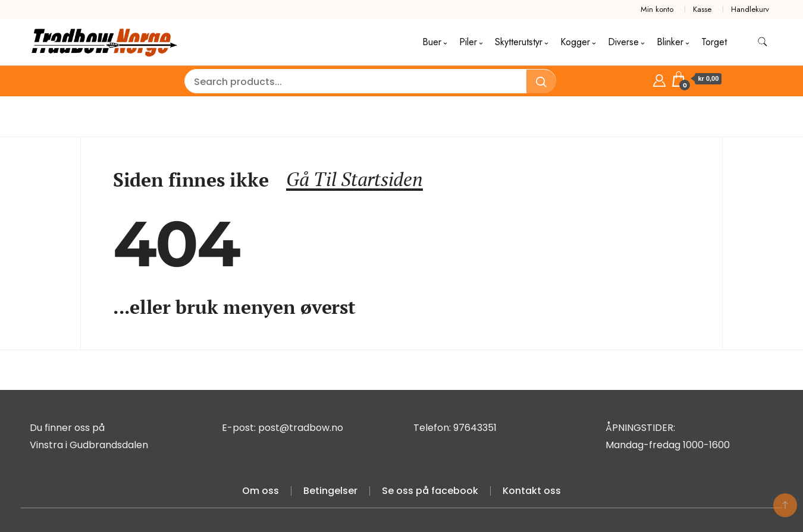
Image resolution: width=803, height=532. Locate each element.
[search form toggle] (763, 42)
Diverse (623, 42)
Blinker (670, 42)
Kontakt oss (532, 491)
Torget (714, 42)
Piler (468, 42)
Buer (432, 42)
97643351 (475, 428)
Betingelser (330, 491)
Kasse (702, 9)
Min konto (657, 9)
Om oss (261, 491)
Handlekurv (750, 9)
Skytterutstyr (519, 42)
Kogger (575, 42)
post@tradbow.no (301, 428)
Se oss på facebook (430, 491)
